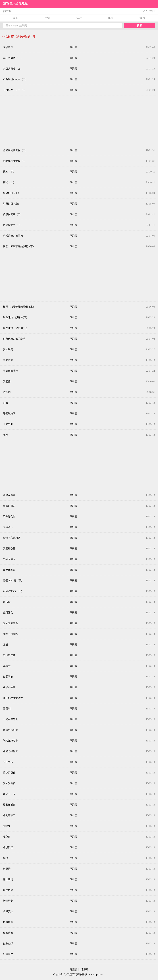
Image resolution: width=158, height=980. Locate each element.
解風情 (7, 869)
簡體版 (7, 11)
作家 (111, 18)
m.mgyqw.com (96, 974)
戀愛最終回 (9, 413)
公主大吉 (8, 762)
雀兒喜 (7, 837)
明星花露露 (9, 495)
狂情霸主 (8, 954)
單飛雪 (73, 47)
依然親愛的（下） (13, 214)
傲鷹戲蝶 (8, 943)
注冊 (152, 11)
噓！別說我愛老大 (13, 698)
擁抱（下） (9, 172)
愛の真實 (8, 360)
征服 (6, 403)
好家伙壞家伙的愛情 (14, 339)
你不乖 (7, 392)
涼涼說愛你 (9, 773)
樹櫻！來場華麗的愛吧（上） (19, 307)
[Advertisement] (79, 120)
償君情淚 (8, 933)
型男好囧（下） (12, 193)
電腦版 (85, 969)
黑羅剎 (7, 709)
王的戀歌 (8, 424)
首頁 (16, 18)
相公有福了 (9, 815)
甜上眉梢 (8, 879)
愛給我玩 (8, 527)
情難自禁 (8, 922)
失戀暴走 (8, 47)
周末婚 (7, 602)
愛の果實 (8, 349)
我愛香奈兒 (9, 548)
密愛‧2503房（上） (13, 591)
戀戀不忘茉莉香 (12, 538)
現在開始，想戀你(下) (15, 317)
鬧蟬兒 (7, 826)
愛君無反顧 (9, 805)
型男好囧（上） (12, 204)
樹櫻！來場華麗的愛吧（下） (19, 246)
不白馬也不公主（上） (15, 90)
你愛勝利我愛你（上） (15, 161)
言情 (47, 18)
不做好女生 (9, 516)
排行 (79, 18)
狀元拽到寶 (9, 570)
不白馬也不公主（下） (15, 79)
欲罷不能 (8, 677)
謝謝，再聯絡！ (12, 634)
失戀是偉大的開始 (13, 236)
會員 (142, 18)
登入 (145, 11)
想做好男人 (9, 506)
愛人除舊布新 (10, 623)
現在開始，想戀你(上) (15, 328)
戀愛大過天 (9, 559)
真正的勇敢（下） (13, 58)
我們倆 (7, 381)
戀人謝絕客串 (10, 741)
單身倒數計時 (10, 371)
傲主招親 (8, 890)
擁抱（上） (9, 182)
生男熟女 (8, 613)
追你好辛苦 (9, 655)
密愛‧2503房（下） (13, 580)
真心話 (7, 666)
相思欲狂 (8, 847)
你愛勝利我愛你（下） (15, 150)
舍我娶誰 (8, 911)
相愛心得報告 (10, 751)
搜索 (139, 25)
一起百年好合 (10, 719)
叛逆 (6, 645)
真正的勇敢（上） (13, 69)
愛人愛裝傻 (9, 783)
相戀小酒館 (9, 687)
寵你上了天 (9, 794)
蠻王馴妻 (8, 901)
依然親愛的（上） (13, 225)
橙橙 (6, 858)
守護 (6, 435)
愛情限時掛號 (10, 730)
